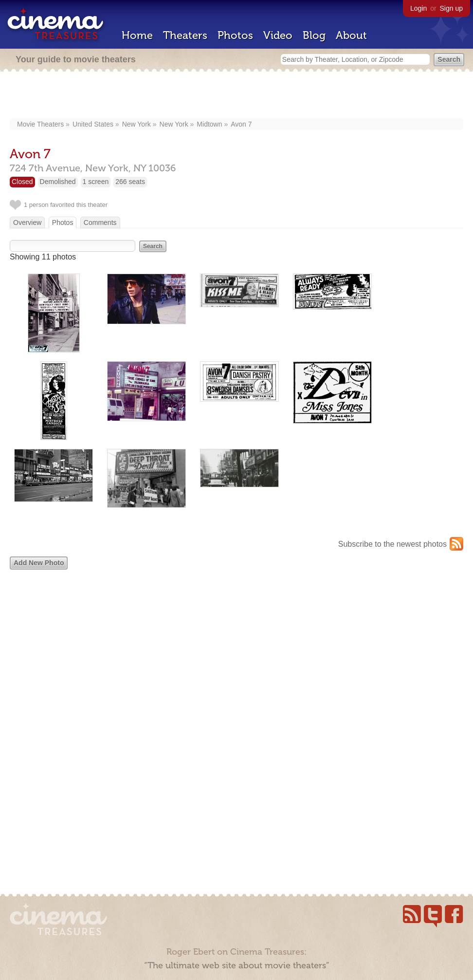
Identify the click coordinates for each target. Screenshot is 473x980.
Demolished (58, 182)
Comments (100, 222)
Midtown (209, 124)
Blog (314, 35)
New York (136, 124)
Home (137, 35)
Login (418, 8)
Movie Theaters (40, 124)
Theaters (185, 35)
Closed (22, 182)
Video (278, 35)
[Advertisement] (236, 96)
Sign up (451, 8)
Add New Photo (39, 563)
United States (93, 124)
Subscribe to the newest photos (392, 544)
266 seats (130, 182)
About (351, 35)
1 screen (96, 182)
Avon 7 (241, 124)
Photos (235, 35)
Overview (27, 222)
